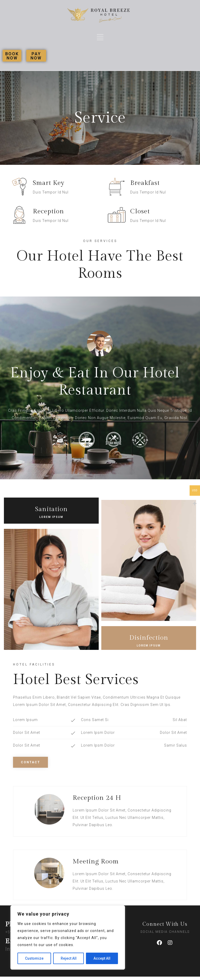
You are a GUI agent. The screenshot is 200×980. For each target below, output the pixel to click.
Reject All (69, 958)
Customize (34, 958)
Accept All (102, 958)
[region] (68, 937)
